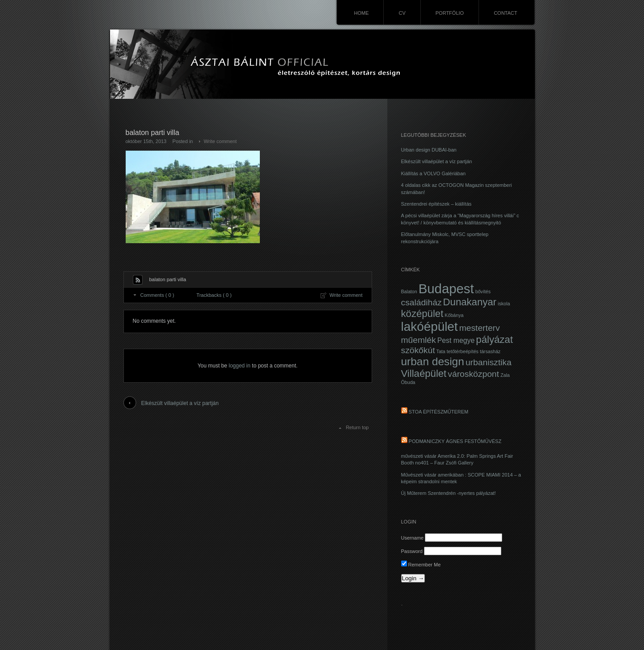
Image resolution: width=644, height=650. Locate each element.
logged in (239, 366)
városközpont (473, 374)
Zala (505, 375)
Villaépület (424, 374)
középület (422, 314)
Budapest (446, 289)
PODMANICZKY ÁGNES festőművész (455, 441)
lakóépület (430, 327)
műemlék (419, 340)
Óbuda (408, 382)
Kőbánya (454, 315)
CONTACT (505, 13)
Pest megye (456, 340)
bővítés (483, 291)
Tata (441, 351)
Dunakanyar (470, 302)
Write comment (220, 141)
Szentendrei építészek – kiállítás (436, 204)
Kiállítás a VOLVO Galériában (434, 173)
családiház (422, 302)
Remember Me (421, 565)
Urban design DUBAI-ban (429, 150)
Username (413, 538)
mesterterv (480, 328)
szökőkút (418, 350)
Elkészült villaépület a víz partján (180, 403)
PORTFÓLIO (450, 13)
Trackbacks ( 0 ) (214, 295)
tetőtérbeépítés (463, 351)
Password (412, 551)
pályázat (494, 340)
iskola (504, 304)
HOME (361, 13)
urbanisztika (489, 362)
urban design (433, 361)
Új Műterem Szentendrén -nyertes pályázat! (449, 493)
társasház (490, 351)
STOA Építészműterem (439, 412)
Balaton (409, 291)
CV (402, 13)
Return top (357, 427)
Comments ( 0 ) (157, 295)
